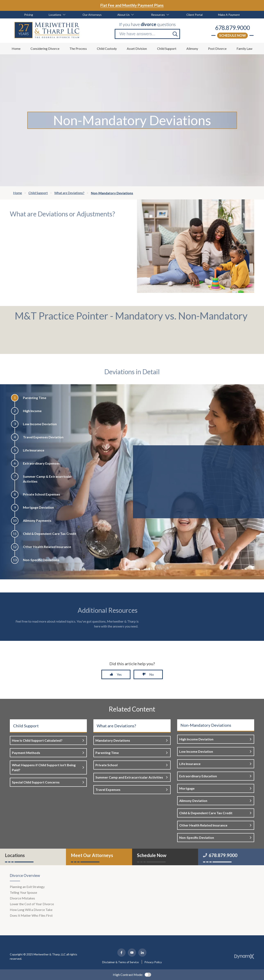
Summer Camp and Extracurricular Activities (129, 777)
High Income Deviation (196, 739)
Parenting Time (107, 753)
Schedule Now (232, 35)
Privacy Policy (153, 962)
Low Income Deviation (196, 751)
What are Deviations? (116, 726)
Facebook (121, 953)
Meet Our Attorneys (92, 855)
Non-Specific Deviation (197, 837)
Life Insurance (190, 764)
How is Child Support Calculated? (37, 740)
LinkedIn (142, 953)
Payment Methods (26, 753)
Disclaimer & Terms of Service (120, 962)
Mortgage (187, 788)
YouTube (132, 953)
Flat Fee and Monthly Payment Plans (132, 5)
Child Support (26, 726)
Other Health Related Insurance (203, 825)
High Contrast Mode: (128, 975)
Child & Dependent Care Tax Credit (206, 813)
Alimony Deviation (193, 801)
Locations (15, 855)
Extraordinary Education (198, 776)
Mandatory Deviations (113, 740)
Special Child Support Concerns (36, 782)
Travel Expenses (108, 790)
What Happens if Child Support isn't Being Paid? (44, 767)
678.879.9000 (232, 28)
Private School (107, 765)
